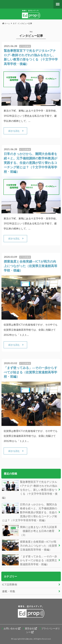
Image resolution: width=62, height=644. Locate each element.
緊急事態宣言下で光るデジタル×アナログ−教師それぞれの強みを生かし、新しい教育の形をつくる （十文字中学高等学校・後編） (30, 489)
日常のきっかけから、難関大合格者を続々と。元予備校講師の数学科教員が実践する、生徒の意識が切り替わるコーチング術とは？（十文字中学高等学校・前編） (31, 163)
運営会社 (31, 628)
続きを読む (14, 131)
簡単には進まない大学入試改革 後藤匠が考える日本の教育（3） (30, 531)
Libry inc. (29, 639)
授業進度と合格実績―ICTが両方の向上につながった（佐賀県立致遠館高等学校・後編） (31, 266)
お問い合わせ (12, 628)
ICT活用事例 (10, 584)
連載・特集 (9, 591)
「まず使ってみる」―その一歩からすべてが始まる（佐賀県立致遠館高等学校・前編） (31, 372)
